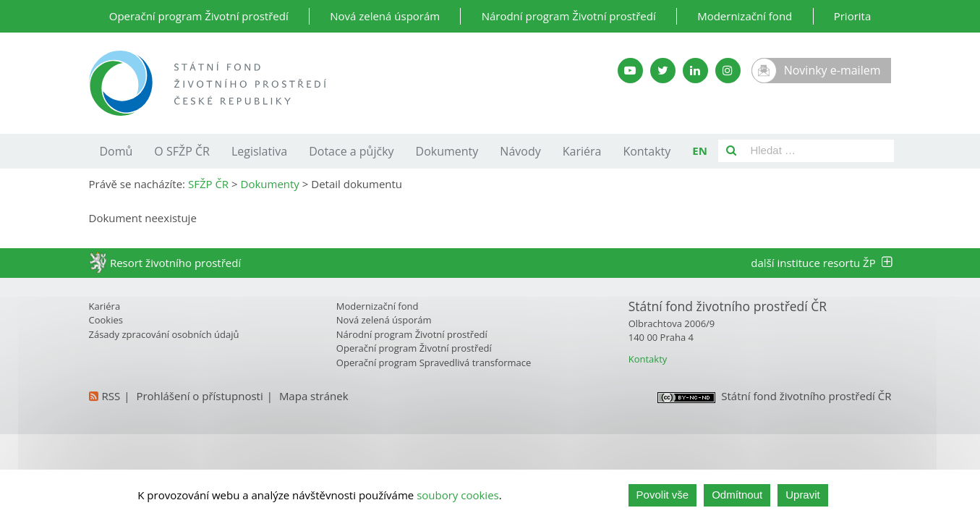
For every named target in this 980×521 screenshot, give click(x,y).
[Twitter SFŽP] (663, 71)
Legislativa (259, 151)
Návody (520, 151)
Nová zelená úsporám (385, 16)
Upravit (803, 495)
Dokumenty (447, 151)
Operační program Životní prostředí (199, 16)
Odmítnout (737, 495)
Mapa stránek (314, 396)
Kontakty (647, 151)
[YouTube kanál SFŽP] (630, 71)
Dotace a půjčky (351, 151)
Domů (116, 151)
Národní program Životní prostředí (569, 16)
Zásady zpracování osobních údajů (164, 334)
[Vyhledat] (731, 151)
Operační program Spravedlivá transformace (434, 363)
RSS (111, 396)
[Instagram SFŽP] (728, 71)
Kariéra (582, 151)
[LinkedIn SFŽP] (695, 71)
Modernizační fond (745, 16)
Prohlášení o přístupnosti (199, 396)
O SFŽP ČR (182, 151)
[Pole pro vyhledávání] (819, 151)
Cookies (106, 320)
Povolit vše (663, 495)
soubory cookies (458, 495)
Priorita (853, 16)
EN (700, 151)
